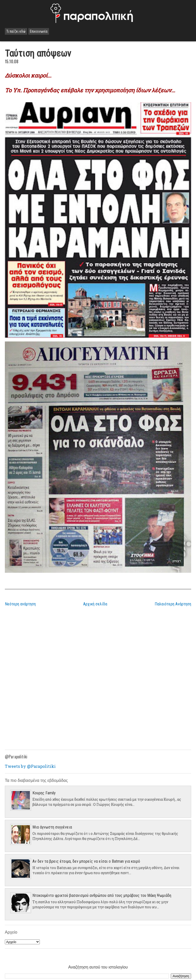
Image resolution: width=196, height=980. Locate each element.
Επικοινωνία (39, 31)
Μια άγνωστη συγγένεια (52, 827)
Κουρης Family (44, 793)
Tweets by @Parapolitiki (30, 766)
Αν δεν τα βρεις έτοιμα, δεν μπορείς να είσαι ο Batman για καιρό (86, 861)
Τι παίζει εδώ (16, 31)
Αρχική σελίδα (95, 604)
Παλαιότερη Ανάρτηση (173, 604)
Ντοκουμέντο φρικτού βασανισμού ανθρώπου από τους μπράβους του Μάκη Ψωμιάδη (102, 895)
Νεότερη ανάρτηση (20, 604)
